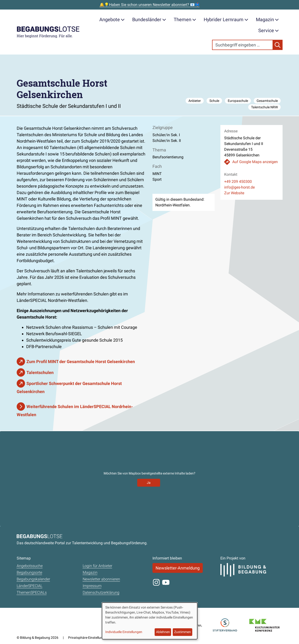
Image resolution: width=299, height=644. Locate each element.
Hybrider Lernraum (226, 20)
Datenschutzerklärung (101, 592)
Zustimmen (182, 632)
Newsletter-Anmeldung (178, 568)
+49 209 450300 (238, 182)
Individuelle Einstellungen (124, 632)
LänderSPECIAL (30, 586)
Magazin (267, 20)
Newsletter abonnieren (101, 579)
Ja (149, 483)
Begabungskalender (33, 579)
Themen (185, 20)
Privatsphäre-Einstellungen (88, 638)
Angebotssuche (30, 566)
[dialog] (150, 621)
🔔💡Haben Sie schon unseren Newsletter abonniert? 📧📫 (150, 5)
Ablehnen (163, 632)
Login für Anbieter (97, 566)
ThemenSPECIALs (32, 592)
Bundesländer (149, 20)
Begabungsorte (29, 572)
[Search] (243, 45)
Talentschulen (40, 372)
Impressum (92, 586)
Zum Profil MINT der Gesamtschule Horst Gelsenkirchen (81, 362)
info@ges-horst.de (239, 187)
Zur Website (234, 193)
